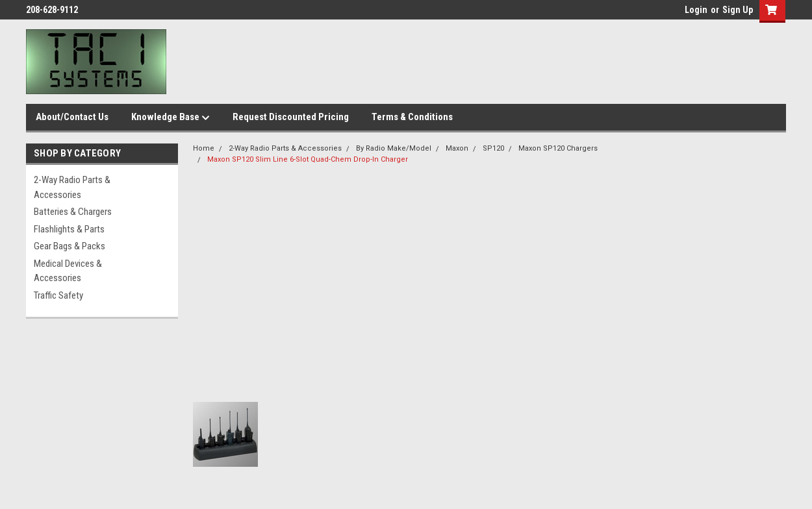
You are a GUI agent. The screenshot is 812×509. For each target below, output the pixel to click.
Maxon (457, 148)
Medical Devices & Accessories (68, 271)
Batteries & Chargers (73, 212)
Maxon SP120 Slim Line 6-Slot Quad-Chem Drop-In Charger (308, 159)
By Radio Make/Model (394, 148)
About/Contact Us (72, 117)
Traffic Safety (58, 295)
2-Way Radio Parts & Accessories (72, 187)
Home (204, 148)
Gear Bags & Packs (70, 246)
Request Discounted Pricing (291, 117)
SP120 (493, 148)
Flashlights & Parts (69, 229)
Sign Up (738, 10)
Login (696, 10)
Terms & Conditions (412, 117)
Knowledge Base (171, 118)
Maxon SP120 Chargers (558, 148)
